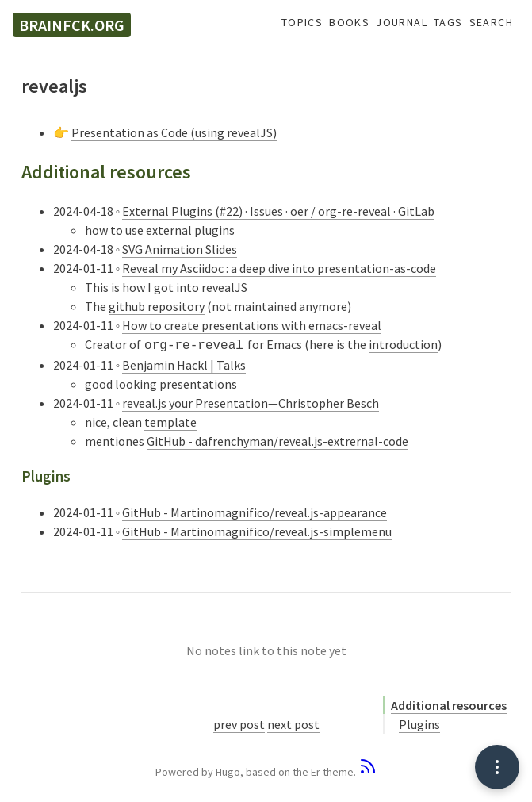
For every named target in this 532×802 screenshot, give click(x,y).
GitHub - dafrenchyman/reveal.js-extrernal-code (277, 439)
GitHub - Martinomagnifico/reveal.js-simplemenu (257, 530)
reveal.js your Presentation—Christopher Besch (251, 401)
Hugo (228, 770)
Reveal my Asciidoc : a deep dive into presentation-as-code (279, 268)
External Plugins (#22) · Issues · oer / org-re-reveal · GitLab (278, 211)
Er (316, 770)
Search (491, 23)
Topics (302, 23)
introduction (403, 344)
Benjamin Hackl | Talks (184, 363)
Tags (448, 23)
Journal (402, 23)
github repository (157, 306)
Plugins (419, 723)
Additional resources (449, 704)
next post (293, 723)
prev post (239, 723)
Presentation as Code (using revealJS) (174, 132)
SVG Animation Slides (180, 249)
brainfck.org (72, 25)
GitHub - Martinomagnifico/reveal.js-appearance (255, 511)
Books (349, 23)
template (170, 420)
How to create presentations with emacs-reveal (252, 325)
